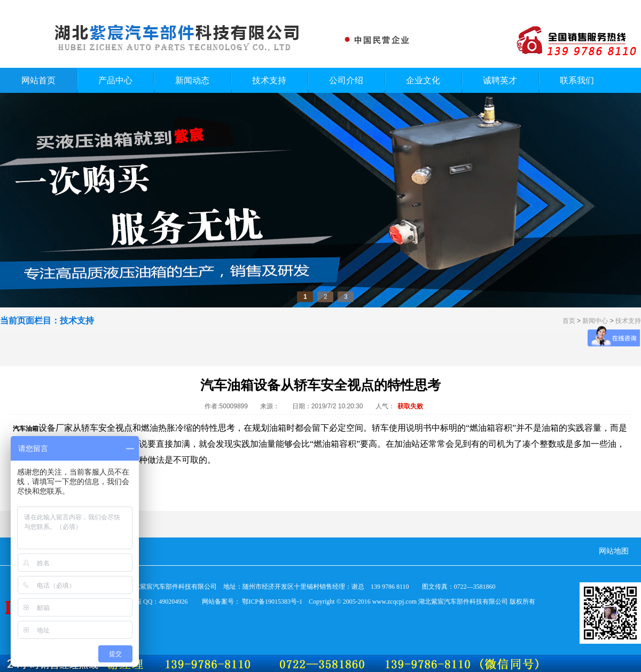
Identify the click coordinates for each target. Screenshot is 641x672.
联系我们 (577, 80)
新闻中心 (595, 321)
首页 (569, 321)
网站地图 (614, 551)
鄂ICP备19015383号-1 (272, 602)
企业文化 (423, 80)
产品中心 (115, 80)
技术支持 (269, 80)
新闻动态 (192, 80)
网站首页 (38, 80)
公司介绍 (346, 80)
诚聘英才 (500, 80)
